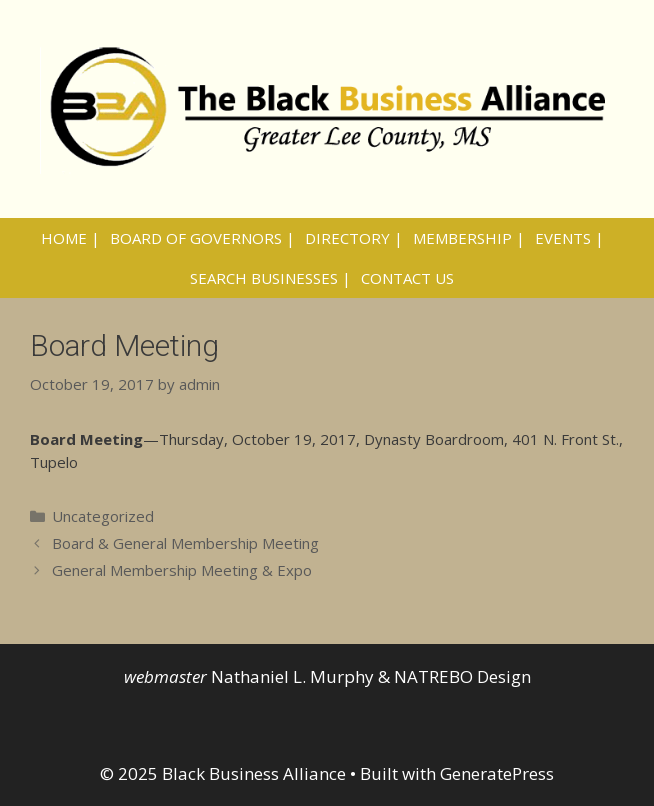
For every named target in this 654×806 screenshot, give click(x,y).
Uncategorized (103, 516)
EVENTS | (569, 238)
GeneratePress (497, 773)
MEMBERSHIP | (469, 238)
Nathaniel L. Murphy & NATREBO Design (371, 676)
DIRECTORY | (354, 238)
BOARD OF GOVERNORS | (202, 238)
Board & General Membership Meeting (185, 543)
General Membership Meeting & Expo (182, 570)
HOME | (70, 238)
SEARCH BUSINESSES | (270, 278)
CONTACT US (407, 278)
